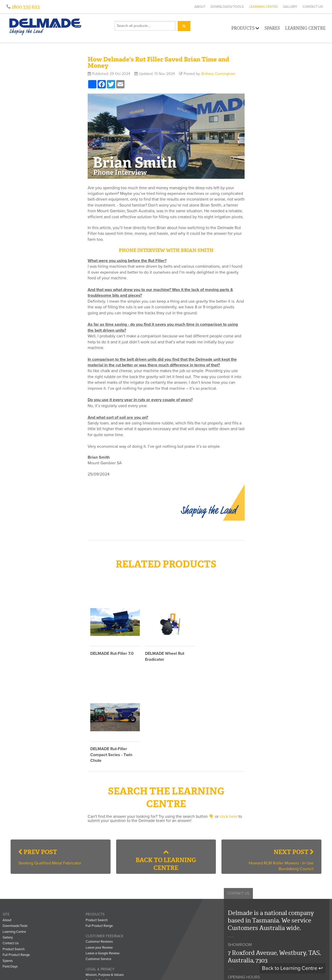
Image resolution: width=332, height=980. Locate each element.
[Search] (184, 26)
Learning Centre (263, 7)
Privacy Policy (95, 891)
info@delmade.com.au (259, 934)
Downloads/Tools (227, 7)
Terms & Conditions (100, 885)
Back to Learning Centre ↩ (292, 968)
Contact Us (313, 7)
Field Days (10, 871)
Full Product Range (16, 860)
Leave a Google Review (103, 858)
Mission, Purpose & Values (105, 880)
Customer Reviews (99, 846)
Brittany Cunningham (218, 74)
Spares (272, 28)
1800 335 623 (25, 7)
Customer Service (98, 864)
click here (229, 721)
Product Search (14, 854)
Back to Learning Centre (166, 765)
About (200, 7)
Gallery (290, 7)
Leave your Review (99, 852)
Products (245, 28)
